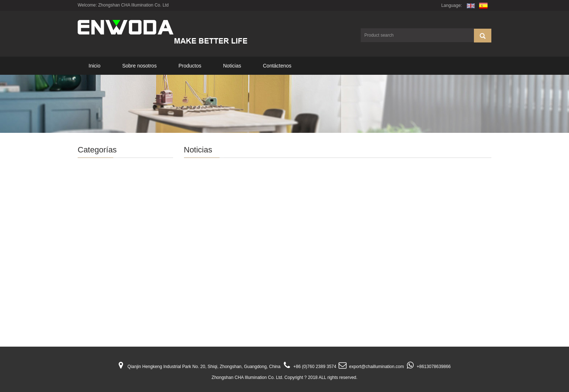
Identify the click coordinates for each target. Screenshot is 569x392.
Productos (190, 66)
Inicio (95, 66)
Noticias (232, 66)
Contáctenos (277, 66)
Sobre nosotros (140, 66)
